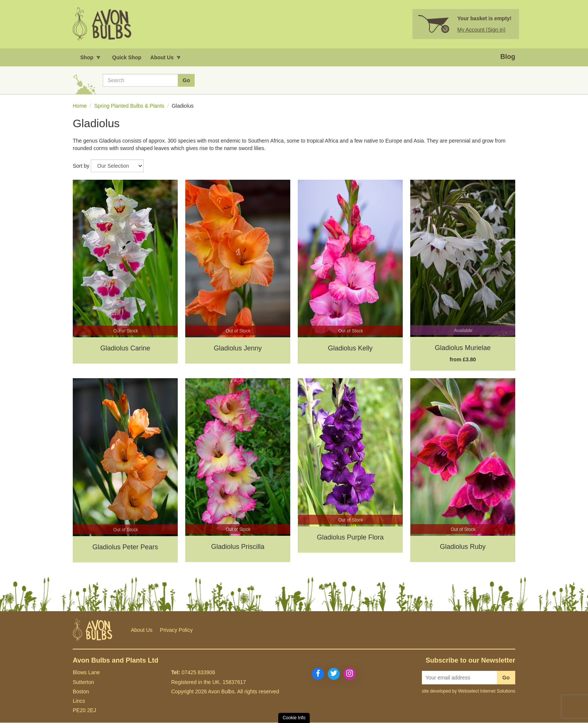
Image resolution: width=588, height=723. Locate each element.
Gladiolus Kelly (350, 349)
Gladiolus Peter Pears (125, 547)
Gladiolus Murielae (463, 348)
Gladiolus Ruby (463, 547)
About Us (142, 630)
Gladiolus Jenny (238, 349)
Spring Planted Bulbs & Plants (129, 106)
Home (80, 106)
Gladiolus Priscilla (238, 547)
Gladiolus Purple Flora (350, 538)
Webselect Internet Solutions (487, 691)
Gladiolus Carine (125, 349)
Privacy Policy (176, 630)
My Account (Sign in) (481, 30)
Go (506, 678)
